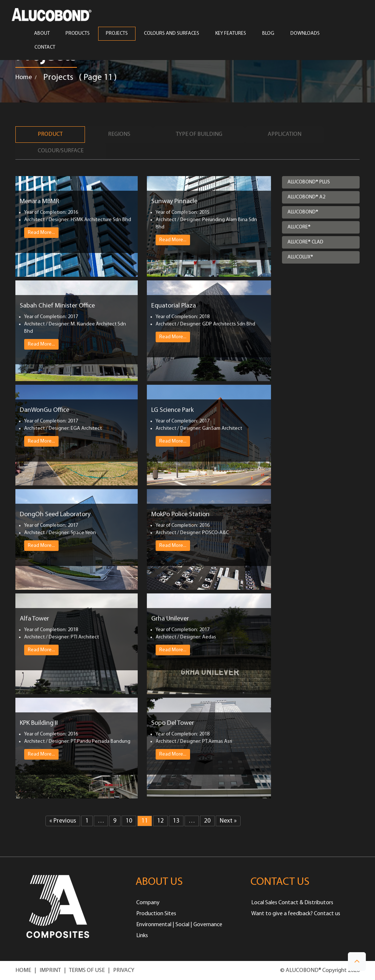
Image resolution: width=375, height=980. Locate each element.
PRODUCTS (78, 34)
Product (50, 134)
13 (176, 821)
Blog (268, 34)
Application (285, 134)
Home (24, 77)
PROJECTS (117, 34)
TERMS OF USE (87, 970)
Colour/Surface (61, 151)
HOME (23, 970)
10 (129, 821)
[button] (357, 962)
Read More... (41, 232)
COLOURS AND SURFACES (172, 34)
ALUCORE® (299, 227)
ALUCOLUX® (300, 257)
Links (142, 936)
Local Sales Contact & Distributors (292, 903)
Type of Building (199, 134)
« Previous (63, 821)
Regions (119, 134)
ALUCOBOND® (303, 212)
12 (160, 821)
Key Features (231, 34)
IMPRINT (50, 970)
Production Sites (156, 914)
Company (148, 903)
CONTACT (45, 48)
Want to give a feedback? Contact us (296, 914)
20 (207, 821)
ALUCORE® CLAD (305, 242)
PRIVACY (124, 970)
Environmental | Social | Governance (179, 925)
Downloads (305, 34)
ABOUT (42, 34)
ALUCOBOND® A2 (306, 197)
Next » (228, 821)
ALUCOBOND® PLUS (309, 182)
